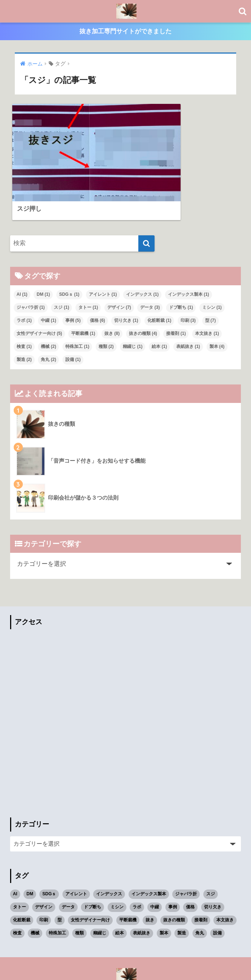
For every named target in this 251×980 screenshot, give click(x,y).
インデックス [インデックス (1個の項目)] (142, 258)
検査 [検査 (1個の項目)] (24, 311)
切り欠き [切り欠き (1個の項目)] (126, 285)
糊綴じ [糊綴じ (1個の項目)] (133, 311)
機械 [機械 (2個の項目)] (48, 311)
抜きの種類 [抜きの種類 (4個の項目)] (143, 298)
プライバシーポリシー (125, 963)
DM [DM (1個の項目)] (43, 258)
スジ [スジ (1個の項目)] (61, 272)
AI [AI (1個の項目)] (22, 258)
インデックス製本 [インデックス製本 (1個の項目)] (189, 258)
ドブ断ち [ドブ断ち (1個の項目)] (181, 272)
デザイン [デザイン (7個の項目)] (119, 272)
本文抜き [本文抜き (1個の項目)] (207, 298)
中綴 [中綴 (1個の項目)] (48, 285)
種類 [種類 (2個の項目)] (106, 311)
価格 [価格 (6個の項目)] (98, 285)
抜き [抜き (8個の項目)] (112, 298)
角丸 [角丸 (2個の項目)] (48, 324)
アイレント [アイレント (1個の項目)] (103, 258)
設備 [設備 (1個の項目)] (73, 324)
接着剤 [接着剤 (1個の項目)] (176, 298)
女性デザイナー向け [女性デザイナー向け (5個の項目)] (39, 298)
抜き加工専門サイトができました (125, 32)
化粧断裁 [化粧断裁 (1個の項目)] (159, 285)
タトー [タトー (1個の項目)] (88, 272)
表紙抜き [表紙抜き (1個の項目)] (188, 311)
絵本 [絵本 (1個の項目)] (159, 311)
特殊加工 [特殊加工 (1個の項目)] (77, 311)
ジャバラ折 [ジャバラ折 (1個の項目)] (31, 272)
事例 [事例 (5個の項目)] (73, 285)
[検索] (146, 208)
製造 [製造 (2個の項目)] (24, 324)
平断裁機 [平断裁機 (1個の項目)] (83, 298)
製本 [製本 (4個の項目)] (217, 311)
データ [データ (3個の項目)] (150, 272)
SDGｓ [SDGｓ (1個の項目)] (69, 258)
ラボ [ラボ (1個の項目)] (24, 285)
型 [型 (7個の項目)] (211, 285)
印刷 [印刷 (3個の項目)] (188, 285)
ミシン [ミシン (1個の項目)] (212, 272)
